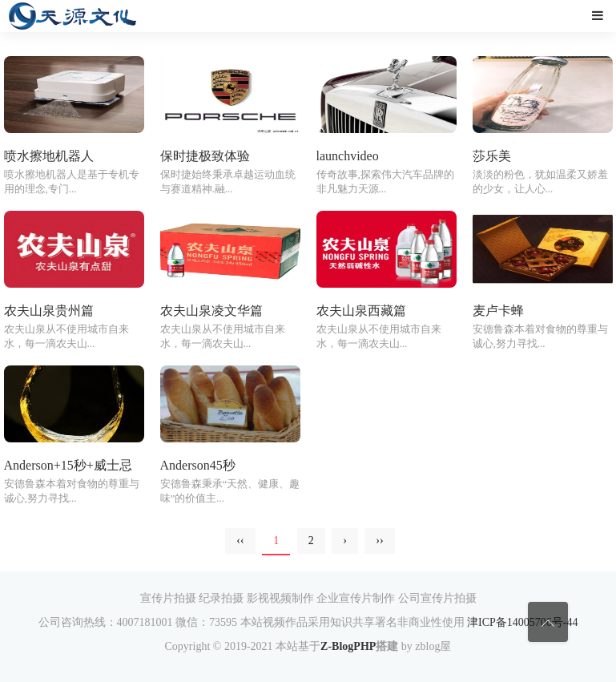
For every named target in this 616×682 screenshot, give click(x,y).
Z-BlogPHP (348, 646)
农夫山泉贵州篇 (49, 311)
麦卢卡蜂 (498, 311)
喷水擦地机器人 (49, 156)
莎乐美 (492, 156)
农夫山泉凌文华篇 (211, 311)
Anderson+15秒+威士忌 (68, 465)
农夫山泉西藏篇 (361, 311)
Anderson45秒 (198, 465)
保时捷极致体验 (205, 156)
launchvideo (348, 156)
